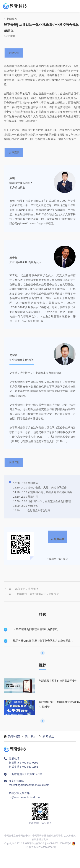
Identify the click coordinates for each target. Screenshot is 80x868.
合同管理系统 (11, 836)
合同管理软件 (25, 836)
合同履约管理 (39, 836)
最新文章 (44, 840)
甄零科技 (14, 736)
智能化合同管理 (55, 836)
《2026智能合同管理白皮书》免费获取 (35, 629)
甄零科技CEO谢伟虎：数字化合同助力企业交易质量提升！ (44, 641)
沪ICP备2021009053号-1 (59, 843)
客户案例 (68, 836)
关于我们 (31, 736)
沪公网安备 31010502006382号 (40, 847)
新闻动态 (48, 736)
